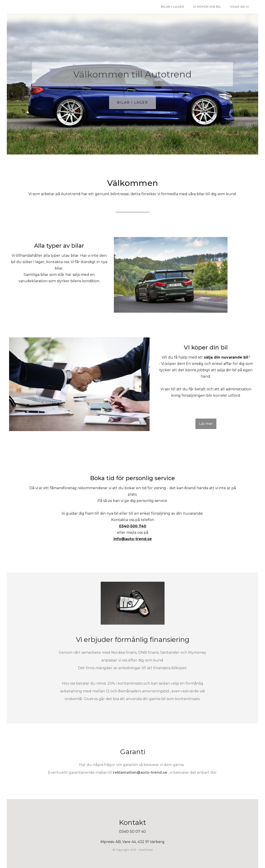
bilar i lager (172, 7)
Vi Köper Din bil (207, 7)
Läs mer (206, 424)
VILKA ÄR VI (240, 7)
